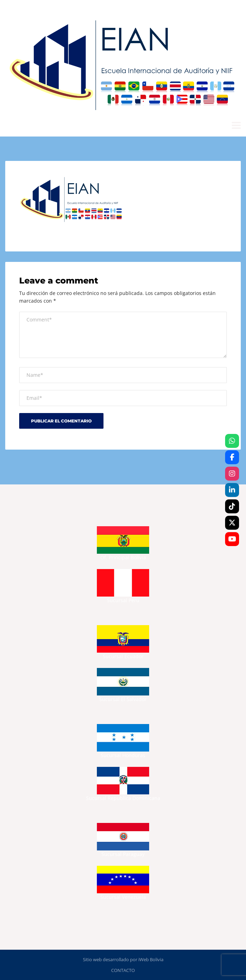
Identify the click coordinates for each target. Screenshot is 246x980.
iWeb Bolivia (151, 959)
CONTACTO (123, 970)
